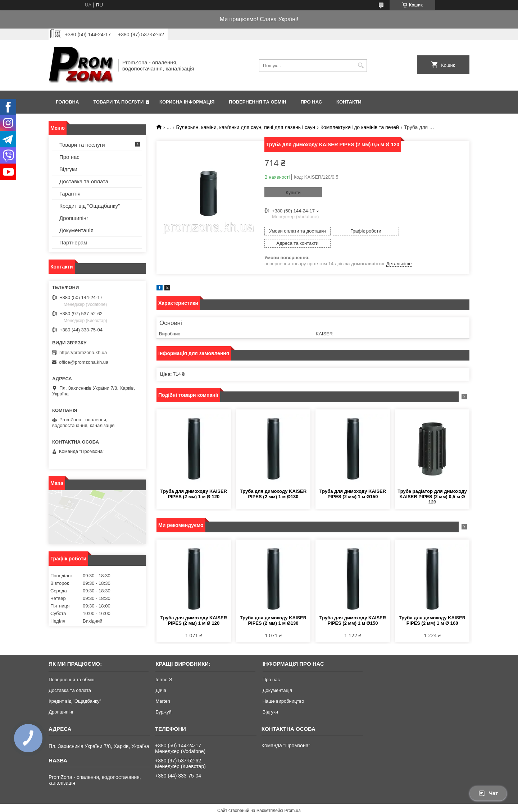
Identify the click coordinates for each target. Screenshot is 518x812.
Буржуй (163, 700)
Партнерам (73, 242)
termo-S (164, 667)
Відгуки (68, 169)
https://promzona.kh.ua (83, 352)
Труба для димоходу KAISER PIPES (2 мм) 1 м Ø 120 (194, 482)
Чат (488, 793)
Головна (67, 102)
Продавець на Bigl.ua (259, 805)
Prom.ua (293, 798)
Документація (76, 230)
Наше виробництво (283, 689)
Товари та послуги (118, 102)
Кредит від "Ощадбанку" (90, 206)
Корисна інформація (187, 102)
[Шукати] (361, 66)
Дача (161, 678)
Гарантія (70, 194)
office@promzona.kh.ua (84, 362)
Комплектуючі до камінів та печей (360, 127)
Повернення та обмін (257, 102)
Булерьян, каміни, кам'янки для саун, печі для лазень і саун (246, 127)
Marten (163, 689)
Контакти (349, 102)
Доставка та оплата (84, 181)
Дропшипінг (74, 218)
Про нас (311, 102)
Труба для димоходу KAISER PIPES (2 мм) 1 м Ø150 (353, 482)
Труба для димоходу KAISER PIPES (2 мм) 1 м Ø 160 (432, 608)
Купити (293, 192)
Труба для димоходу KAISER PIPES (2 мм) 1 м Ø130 (273, 482)
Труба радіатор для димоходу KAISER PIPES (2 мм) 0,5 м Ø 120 (432, 484)
